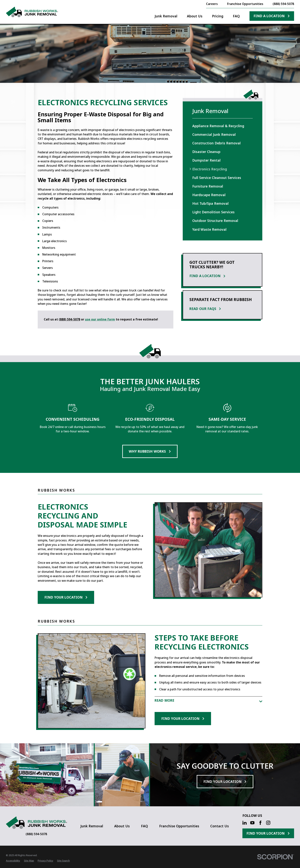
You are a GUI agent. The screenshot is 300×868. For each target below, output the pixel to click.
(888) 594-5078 (283, 4)
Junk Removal (92, 826)
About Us (122, 826)
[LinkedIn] (245, 823)
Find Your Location (66, 597)
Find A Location (272, 16)
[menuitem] (223, 126)
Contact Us (220, 826)
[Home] (32, 12)
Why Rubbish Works (150, 451)
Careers (212, 4)
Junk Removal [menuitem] (166, 16)
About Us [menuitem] (195, 16)
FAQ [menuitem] (236, 16)
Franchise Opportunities (245, 4)
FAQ (144, 826)
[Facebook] (260, 823)
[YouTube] (252, 823)
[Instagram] (268, 823)
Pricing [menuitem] (218, 16)
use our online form (100, 319)
